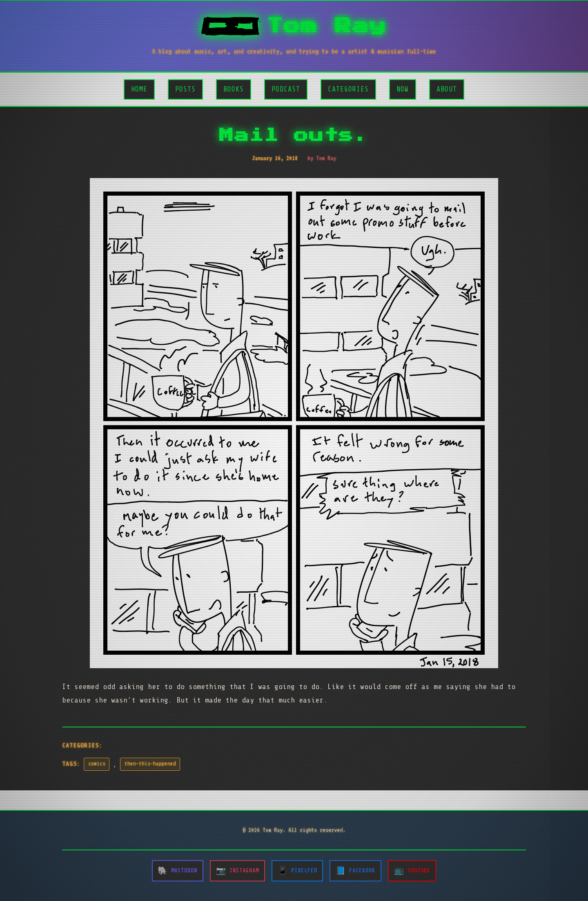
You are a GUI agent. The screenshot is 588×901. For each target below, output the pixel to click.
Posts (185, 89)
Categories (348, 89)
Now (403, 89)
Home (139, 89)
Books (234, 89)
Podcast (286, 89)
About (447, 89)
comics (97, 764)
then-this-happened (150, 764)
